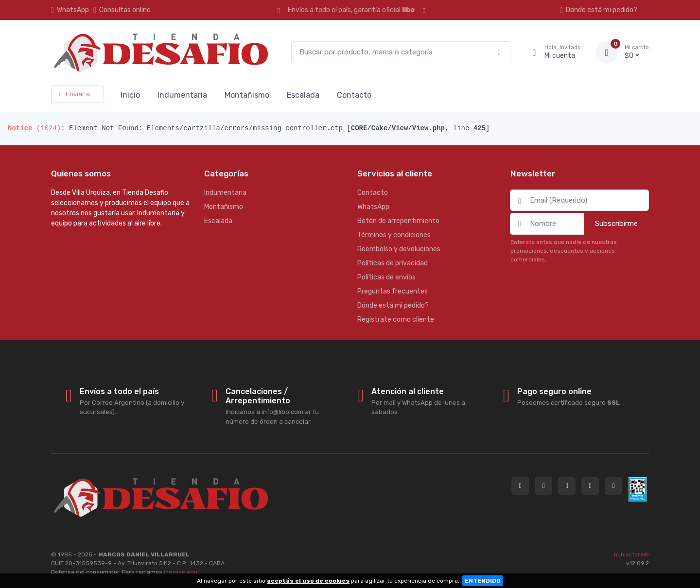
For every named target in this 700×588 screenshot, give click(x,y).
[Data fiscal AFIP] (638, 489)
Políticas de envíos (386, 277)
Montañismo (247, 95)
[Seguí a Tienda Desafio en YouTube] (613, 486)
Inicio (130, 95)
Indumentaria (182, 95)
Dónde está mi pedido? (393, 305)
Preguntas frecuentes (393, 291)
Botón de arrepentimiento (398, 221)
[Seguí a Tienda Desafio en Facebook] (590, 486)
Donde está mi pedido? (599, 10)
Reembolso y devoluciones (399, 249)
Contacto (354, 95)
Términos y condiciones (394, 235)
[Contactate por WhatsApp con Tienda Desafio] (543, 486)
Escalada (303, 95)
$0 (637, 52)
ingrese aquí (181, 572)
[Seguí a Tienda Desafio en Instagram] (567, 486)
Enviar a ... (78, 94)
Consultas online (122, 10)
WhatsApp (73, 10)
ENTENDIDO (483, 581)
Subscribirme (616, 224)
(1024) (34, 128)
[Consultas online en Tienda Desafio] (520, 486)
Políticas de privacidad (393, 263)
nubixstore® (631, 554)
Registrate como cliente (396, 320)
